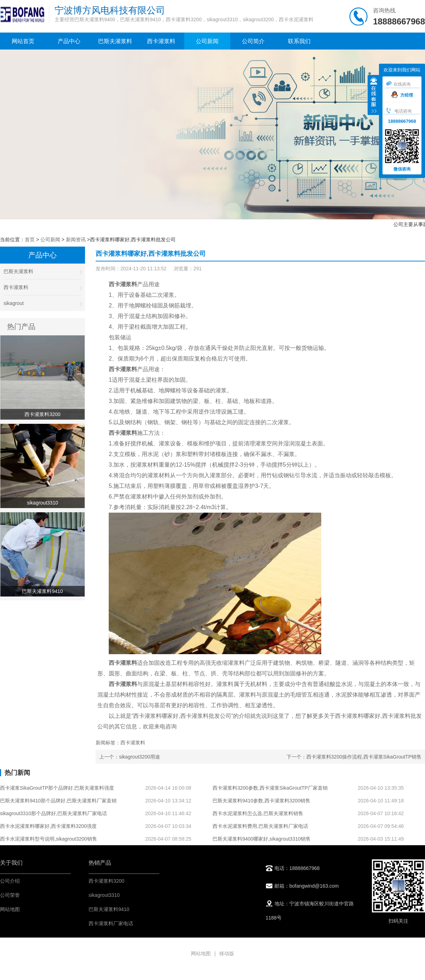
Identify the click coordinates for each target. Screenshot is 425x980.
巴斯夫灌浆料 (115, 41)
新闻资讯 (76, 240)
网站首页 (23, 41)
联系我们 (299, 41)
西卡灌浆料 (161, 41)
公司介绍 (10, 881)
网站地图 (10, 909)
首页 (30, 240)
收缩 (374, 96)
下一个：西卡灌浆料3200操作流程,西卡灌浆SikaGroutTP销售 (354, 757)
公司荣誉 (10, 895)
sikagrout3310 (104, 895)
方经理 (402, 95)
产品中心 (69, 41)
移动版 (227, 953)
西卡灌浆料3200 (106, 881)
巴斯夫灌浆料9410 (109, 909)
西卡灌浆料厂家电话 (111, 923)
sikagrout (42, 303)
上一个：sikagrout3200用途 (130, 757)
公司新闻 (207, 41)
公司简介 (253, 41)
